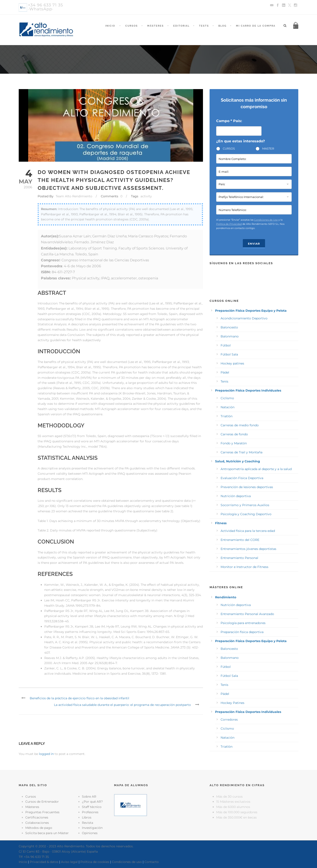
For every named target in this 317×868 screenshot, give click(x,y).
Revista (88, 823)
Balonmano (230, 336)
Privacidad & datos (44, 862)
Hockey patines (232, 363)
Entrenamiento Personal (239, 558)
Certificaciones (37, 817)
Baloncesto (229, 327)
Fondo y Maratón (234, 443)
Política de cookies (95, 862)
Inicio (110, 26)
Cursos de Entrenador (42, 802)
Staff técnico (92, 807)
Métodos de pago (39, 828)
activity (146, 196)
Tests (204, 26)
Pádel (225, 372)
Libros (87, 817)
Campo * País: (229, 121)
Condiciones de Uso (266, 220)
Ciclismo (227, 398)
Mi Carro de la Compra (256, 26)
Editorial (181, 26)
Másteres (156, 26)
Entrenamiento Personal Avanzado (247, 614)
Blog (222, 26)
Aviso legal (69, 862)
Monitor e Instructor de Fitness (244, 567)
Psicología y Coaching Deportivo (246, 514)
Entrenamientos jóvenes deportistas (248, 549)
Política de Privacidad (229, 224)
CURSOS (229, 148)
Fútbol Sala (229, 354)
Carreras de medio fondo (240, 425)
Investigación (92, 828)
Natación (228, 407)
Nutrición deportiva (236, 496)
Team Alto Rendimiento (74, 196)
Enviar (254, 244)
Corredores (229, 720)
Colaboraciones (37, 823)
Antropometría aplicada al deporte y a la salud (256, 469)
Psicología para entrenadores (243, 623)
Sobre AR (89, 797)
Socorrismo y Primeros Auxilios (245, 505)
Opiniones (90, 833)
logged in (46, 754)
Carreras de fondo (234, 434)
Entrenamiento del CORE (240, 540)
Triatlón (227, 416)
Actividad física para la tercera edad (248, 531)
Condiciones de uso (127, 862)
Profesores (90, 812)
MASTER (268, 148)
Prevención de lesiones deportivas (247, 487)
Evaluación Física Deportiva (242, 478)
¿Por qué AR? (92, 802)
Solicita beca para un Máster (47, 833)
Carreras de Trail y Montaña (241, 452)
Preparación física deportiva (242, 632)
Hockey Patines (232, 703)
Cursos (132, 26)
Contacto (152, 862)
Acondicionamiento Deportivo (244, 318)
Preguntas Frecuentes (42, 812)
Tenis (224, 381)
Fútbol (226, 345)
